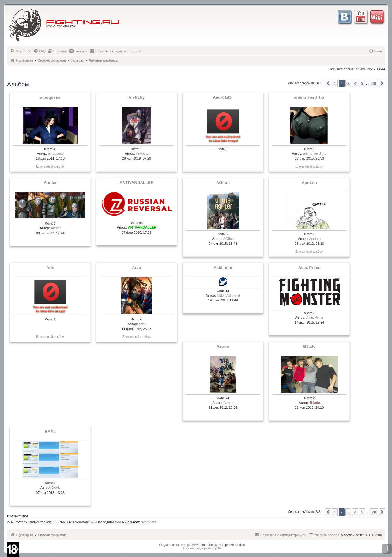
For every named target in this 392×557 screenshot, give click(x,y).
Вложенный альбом (50, 167)
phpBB (192, 545)
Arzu (136, 268)
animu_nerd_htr (309, 97)
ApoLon (309, 183)
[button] (328, 83)
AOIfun (223, 183)
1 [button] (335, 83)
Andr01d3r (223, 97)
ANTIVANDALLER (136, 183)
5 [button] (362, 83)
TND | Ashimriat (229, 295)
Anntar (50, 183)
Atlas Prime (309, 268)
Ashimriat (223, 268)
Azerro (223, 347)
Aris (50, 268)
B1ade (309, 347)
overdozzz (149, 522)
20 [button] (374, 83)
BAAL (50, 432)
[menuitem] (21, 51)
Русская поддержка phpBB (202, 548)
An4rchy (137, 97)
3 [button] (348, 83)
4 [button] (355, 83)
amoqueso (50, 97)
